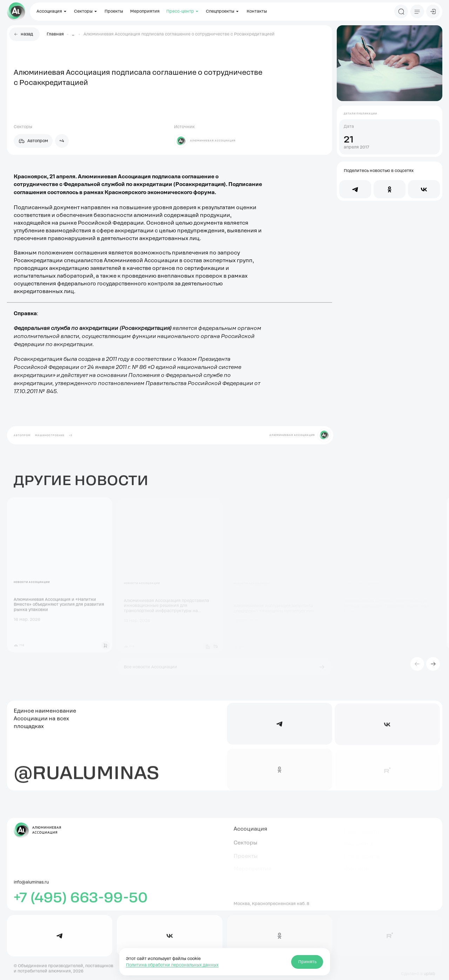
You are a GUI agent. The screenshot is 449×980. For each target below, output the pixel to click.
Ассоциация (52, 11)
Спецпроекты (223, 11)
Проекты (114, 11)
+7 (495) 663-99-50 (81, 901)
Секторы (86, 11)
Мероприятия (145, 11)
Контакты (257, 11)
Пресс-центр (183, 11)
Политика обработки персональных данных (172, 965)
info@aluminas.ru (31, 886)
